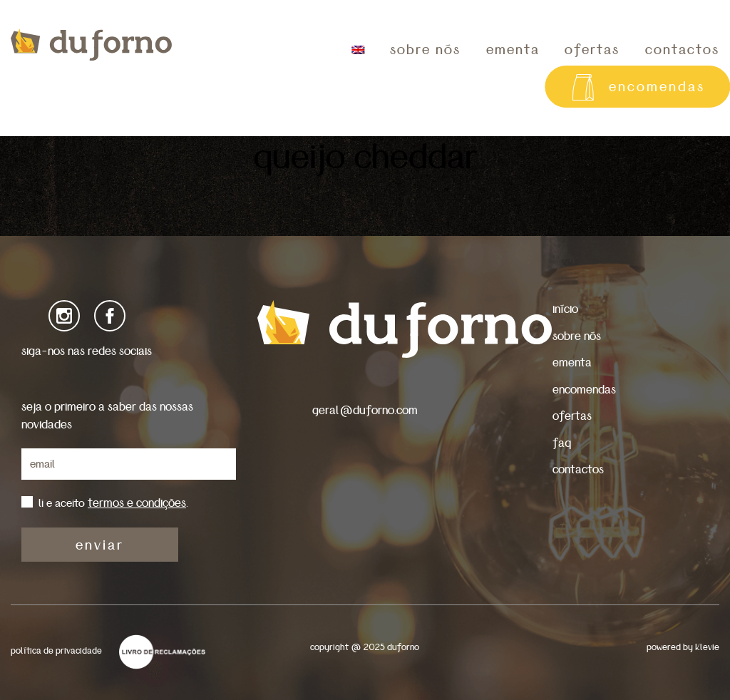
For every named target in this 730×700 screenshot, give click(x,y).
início (565, 309)
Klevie (707, 648)
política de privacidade (56, 651)
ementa (513, 50)
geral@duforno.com (365, 410)
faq (562, 443)
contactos (578, 469)
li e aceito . (113, 503)
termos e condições (137, 503)
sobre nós (425, 50)
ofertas (592, 50)
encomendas (584, 390)
